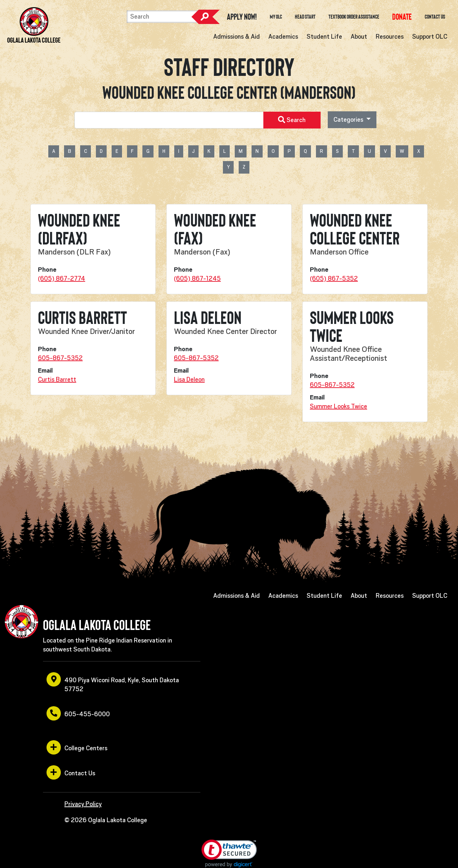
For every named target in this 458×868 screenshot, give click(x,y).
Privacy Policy (83, 804)
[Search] (162, 17)
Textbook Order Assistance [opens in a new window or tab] (354, 17)
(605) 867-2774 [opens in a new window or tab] (62, 278)
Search (205, 17)
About (359, 37)
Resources (390, 37)
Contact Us (435, 17)
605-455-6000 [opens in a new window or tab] (78, 713)
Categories (349, 120)
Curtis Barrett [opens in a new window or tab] (57, 379)
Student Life (324, 37)
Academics (283, 37)
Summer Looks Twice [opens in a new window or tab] (338, 406)
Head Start (305, 17)
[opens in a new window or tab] (402, 17)
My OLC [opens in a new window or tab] (276, 17)
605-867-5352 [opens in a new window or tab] (60, 358)
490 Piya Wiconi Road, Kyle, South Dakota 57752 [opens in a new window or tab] (113, 682)
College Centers (77, 747)
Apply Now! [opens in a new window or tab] (242, 17)
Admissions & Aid (237, 37)
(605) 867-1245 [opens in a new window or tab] (197, 278)
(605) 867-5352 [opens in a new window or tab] (334, 278)
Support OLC (430, 37)
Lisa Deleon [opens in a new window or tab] (189, 379)
